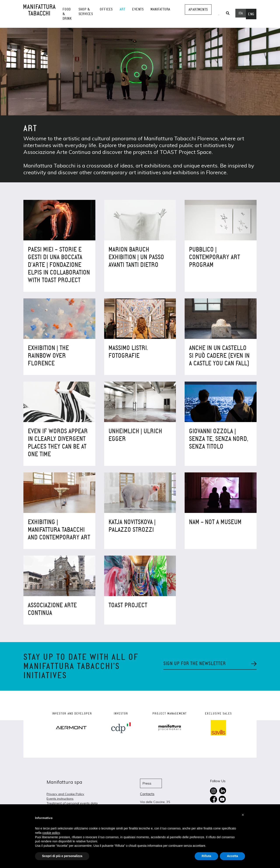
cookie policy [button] (51, 833)
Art (122, 9)
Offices (106, 9)
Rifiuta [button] (206, 856)
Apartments (198, 10)
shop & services (86, 12)
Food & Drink (67, 14)
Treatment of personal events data (72, 803)
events (138, 9)
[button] (243, 815)
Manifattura (160, 9)
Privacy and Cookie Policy (65, 794)
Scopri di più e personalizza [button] (62, 856)
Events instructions (60, 799)
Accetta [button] (232, 856)
